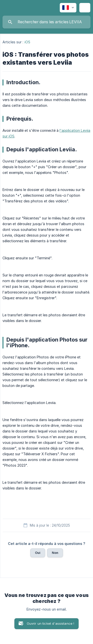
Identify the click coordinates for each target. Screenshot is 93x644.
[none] (68, 8)
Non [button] (55, 553)
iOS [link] (27, 42)
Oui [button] (38, 553)
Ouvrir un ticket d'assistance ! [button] (51, 623)
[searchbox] (46, 22)
